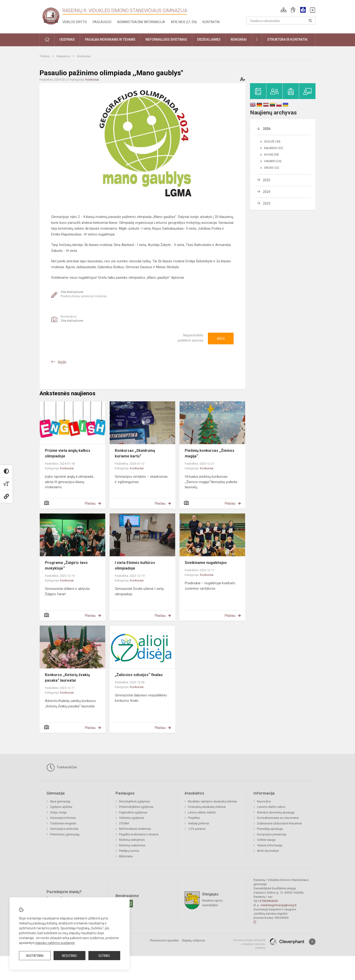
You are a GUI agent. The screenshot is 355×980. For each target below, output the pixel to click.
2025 (267, 180)
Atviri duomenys (268, 851)
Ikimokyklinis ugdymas (134, 801)
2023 (267, 203)
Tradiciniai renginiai (63, 823)
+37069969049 (268, 901)
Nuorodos (264, 801)
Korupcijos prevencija (272, 834)
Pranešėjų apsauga (270, 829)
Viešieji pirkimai (199, 823)
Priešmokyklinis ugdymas (136, 807)
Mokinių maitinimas (132, 845)
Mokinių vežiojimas (132, 840)
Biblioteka (126, 856)
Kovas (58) (272, 155)
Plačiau (90, 503)
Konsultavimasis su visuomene (278, 818)
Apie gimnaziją (60, 801)
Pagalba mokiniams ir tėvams (139, 834)
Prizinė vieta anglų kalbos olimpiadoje (68, 453)
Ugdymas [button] (67, 39)
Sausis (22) (272, 168)
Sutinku (104, 956)
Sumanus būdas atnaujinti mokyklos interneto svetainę (249, 944)
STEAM (124, 823)
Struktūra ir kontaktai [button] (287, 39)
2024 (267, 192)
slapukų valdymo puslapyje (55, 943)
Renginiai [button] (239, 39)
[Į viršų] (312, 942)
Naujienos (64, 56)
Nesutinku (69, 956)
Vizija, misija (58, 812)
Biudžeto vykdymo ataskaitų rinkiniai (212, 801)
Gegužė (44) (272, 142)
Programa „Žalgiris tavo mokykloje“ (66, 565)
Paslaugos (102, 22)
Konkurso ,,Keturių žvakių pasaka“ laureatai (67, 678)
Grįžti (62, 362)
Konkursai (84, 56)
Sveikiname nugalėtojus (206, 563)
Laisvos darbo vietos (271, 807)
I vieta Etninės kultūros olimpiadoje (135, 565)
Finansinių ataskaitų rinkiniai (207, 807)
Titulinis (45, 56)
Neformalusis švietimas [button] (166, 39)
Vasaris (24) (273, 161)
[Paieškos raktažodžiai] (281, 21)
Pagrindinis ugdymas (133, 812)
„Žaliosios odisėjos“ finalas (139, 675)
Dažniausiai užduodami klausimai (279, 823)
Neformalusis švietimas (135, 829)
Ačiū (221, 339)
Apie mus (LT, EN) (184, 22)
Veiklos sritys (75, 22)
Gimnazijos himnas (63, 818)
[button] (284, 10)
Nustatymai (35, 956)
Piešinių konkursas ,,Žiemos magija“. (210, 453)
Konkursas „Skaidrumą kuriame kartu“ (135, 453)
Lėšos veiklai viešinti (202, 812)
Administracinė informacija (141, 22)
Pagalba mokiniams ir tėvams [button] (110, 39)
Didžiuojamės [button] (209, 39)
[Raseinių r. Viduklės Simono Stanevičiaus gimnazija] (51, 16)
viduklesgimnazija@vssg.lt (279, 905)
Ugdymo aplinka (61, 807)
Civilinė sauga (266, 840)
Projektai (194, 818)
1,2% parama (197, 829)
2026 (267, 129)
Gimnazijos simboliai (64, 829)
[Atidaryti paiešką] (310, 21)
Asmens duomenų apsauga (276, 812)
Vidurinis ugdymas (132, 818)
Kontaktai (211, 22)
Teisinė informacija (270, 845)
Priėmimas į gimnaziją (65, 834)
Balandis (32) (273, 148)
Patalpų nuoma (129, 851)
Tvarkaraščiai (62, 767)
